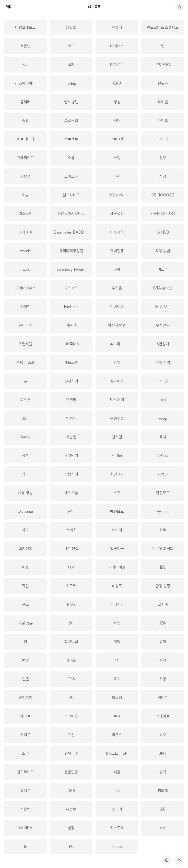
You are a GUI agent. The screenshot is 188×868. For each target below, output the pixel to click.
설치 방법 (71, 102)
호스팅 (117, 698)
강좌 (163, 772)
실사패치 (117, 381)
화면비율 (25, 344)
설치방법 (71, 642)
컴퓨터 (117, 27)
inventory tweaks (71, 269)
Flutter (117, 456)
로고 (117, 716)
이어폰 (163, 698)
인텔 (25, 679)
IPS (117, 679)
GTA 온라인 (163, 288)
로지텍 (163, 604)
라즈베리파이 (25, 83)
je (25, 381)
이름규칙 (117, 232)
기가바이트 (117, 567)
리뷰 (25, 195)
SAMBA (25, 828)
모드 (71, 46)
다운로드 (117, 65)
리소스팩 (25, 214)
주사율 (117, 288)
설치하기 (25, 549)
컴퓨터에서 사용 (163, 214)
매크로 (25, 716)
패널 (71, 567)
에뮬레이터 (25, 139)
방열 (117, 362)
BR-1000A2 (163, 195)
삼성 (163, 176)
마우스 (117, 735)
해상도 (117, 586)
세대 (117, 121)
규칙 (163, 642)
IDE (163, 567)
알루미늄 (117, 549)
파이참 (25, 307)
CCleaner (25, 511)
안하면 (117, 437)
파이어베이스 (25, 288)
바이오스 (117, 46)
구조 (25, 604)
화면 (117, 623)
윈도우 (163, 83)
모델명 (71, 400)
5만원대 (163, 344)
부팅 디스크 (25, 362)
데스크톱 (71, 493)
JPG (163, 753)
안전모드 (163, 493)
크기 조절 (25, 232)
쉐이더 (117, 530)
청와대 (163, 791)
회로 (163, 530)
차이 (25, 530)
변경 (25, 660)
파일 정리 (163, 362)
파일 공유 (25, 623)
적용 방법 (163, 251)
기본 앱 (71, 325)
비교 (163, 735)
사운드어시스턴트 (71, 214)
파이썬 (163, 102)
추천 (117, 176)
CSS (71, 679)
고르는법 (71, 121)
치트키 (71, 586)
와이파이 (25, 698)
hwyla (25, 269)
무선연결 (163, 325)
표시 (163, 437)
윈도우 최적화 (163, 549)
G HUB (163, 232)
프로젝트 (71, 139)
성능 (25, 65)
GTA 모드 (163, 307)
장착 (25, 456)
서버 (71, 698)
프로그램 (117, 139)
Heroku (25, 437)
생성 (117, 102)
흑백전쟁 (117, 251)
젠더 (71, 623)
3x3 (163, 400)
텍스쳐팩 (117, 400)
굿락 (117, 269)
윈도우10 (163, 65)
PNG (71, 604)
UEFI (25, 418)
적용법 (25, 46)
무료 (117, 791)
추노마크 (117, 344)
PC (71, 846)
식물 (117, 772)
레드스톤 (71, 362)
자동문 (163, 474)
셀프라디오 (71, 195)
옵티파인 (25, 325)
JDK (163, 623)
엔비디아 (71, 753)
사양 (163, 679)
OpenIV (117, 195)
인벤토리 (117, 307)
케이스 (71, 660)
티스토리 (117, 828)
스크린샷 (71, 716)
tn (25, 846)
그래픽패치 (71, 344)
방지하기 (71, 381)
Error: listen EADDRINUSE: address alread (89, 232)
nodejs (71, 83)
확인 (25, 586)
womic (25, 251)
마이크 (163, 121)
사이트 (25, 735)
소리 (25, 753)
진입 (71, 511)
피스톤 (25, 400)
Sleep (117, 846)
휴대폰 (25, 791)
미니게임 (117, 604)
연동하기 (71, 474)
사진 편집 (71, 549)
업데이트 (163, 716)
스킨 (71, 735)
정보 (163, 158)
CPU (117, 83)
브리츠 (71, 530)
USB (71, 791)
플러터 (25, 102)
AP (163, 809)
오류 (71, 158)
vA (163, 828)
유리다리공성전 (71, 251)
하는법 (71, 437)
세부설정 (117, 214)
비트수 (163, 269)
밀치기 (71, 418)
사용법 (25, 809)
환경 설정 (163, 586)
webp (163, 418)
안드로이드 (25, 772)
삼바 (25, 474)
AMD (25, 176)
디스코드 (71, 288)
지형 (117, 642)
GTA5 (71, 27)
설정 (71, 828)
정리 (163, 660)
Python (163, 511)
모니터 (163, 139)
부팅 (117, 158)
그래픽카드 (25, 158)
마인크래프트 (25, 27)
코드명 (163, 381)
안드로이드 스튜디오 (163, 27)
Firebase (71, 307)
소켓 (117, 493)
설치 (71, 65)
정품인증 (71, 772)
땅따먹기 (71, 456)
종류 (25, 121)
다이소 (163, 456)
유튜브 (71, 809)
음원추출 (117, 418)
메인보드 (117, 511)
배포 (25, 567)
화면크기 (117, 474)
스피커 (117, 809)
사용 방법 (25, 493)
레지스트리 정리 (117, 753)
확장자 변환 (117, 325)
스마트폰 (71, 176)
